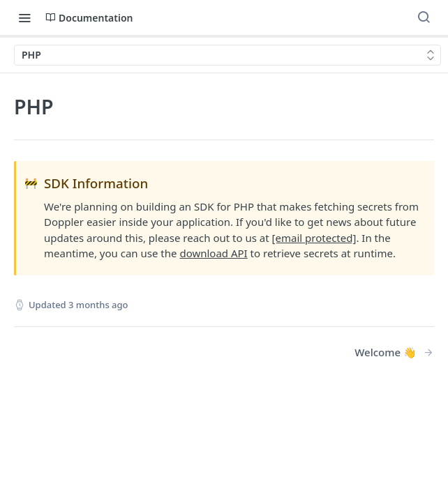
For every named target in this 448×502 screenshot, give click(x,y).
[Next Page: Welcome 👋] (394, 352)
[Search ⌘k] (424, 17)
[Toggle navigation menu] (24, 17)
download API (213, 253)
